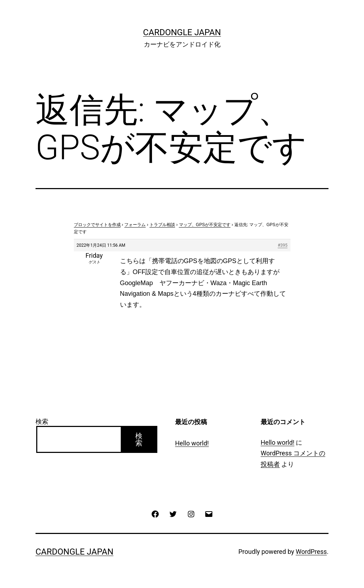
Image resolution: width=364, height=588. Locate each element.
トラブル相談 (162, 225)
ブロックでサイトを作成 (97, 225)
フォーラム (135, 225)
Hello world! (192, 443)
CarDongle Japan (182, 32)
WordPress (311, 552)
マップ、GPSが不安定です (205, 225)
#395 (283, 245)
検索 (42, 421)
